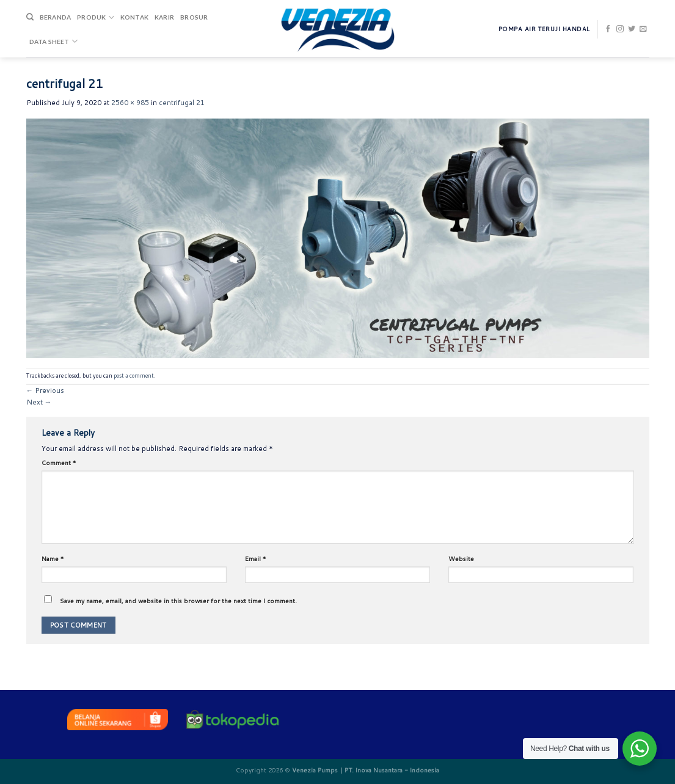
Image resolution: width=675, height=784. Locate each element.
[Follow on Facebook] (608, 29)
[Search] (30, 17)
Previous (45, 390)
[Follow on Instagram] (620, 29)
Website (461, 559)
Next (39, 402)
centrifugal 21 (182, 103)
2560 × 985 (130, 103)
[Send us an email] (643, 29)
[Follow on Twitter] (632, 29)
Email (256, 559)
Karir (164, 17)
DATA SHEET (53, 41)
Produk (96, 17)
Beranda (55, 17)
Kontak (134, 17)
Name (53, 559)
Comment (59, 463)
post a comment (134, 376)
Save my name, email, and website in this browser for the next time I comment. (178, 601)
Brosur (194, 17)
